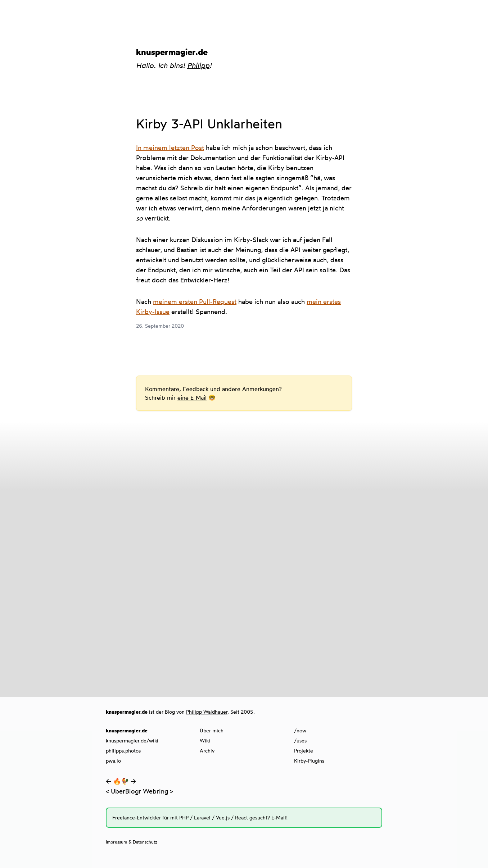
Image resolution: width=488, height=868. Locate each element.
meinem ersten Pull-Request (195, 301)
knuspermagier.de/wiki (132, 740)
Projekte (304, 751)
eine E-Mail (192, 397)
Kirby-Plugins (309, 761)
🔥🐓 (121, 781)
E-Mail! (279, 817)
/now (300, 730)
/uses (300, 740)
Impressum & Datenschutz (132, 842)
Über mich (212, 730)
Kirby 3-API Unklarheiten (209, 124)
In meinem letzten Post (170, 147)
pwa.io (113, 761)
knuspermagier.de (172, 52)
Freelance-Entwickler (137, 817)
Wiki (205, 740)
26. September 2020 (160, 326)
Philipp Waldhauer (207, 712)
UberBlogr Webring (139, 791)
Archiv (207, 751)
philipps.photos (123, 751)
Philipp (198, 65)
